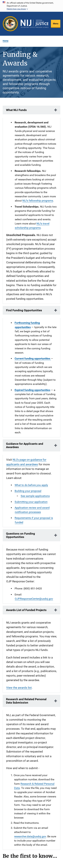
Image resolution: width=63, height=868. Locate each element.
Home (6, 41)
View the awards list (19, 688)
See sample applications (35, 496)
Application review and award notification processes (32, 510)
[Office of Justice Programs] (10, 24)
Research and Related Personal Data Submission (26, 701)
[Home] (35, 24)
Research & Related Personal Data (34, 786)
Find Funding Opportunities (24, 310)
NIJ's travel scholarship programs (32, 226)
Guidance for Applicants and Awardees (25, 445)
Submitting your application (31, 502)
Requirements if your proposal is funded (34, 520)
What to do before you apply (31, 485)
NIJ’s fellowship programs (38, 201)
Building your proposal (28, 491)
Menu (56, 24)
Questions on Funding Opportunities (20, 535)
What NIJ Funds (16, 110)
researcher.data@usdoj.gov (30, 836)
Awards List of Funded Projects (26, 610)
